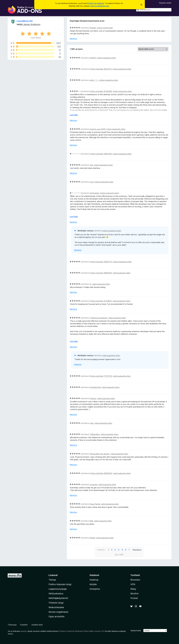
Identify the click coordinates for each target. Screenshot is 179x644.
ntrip (92, 423)
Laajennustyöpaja (58, 589)
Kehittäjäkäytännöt (58, 598)
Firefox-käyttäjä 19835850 (101, 473)
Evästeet (24, 625)
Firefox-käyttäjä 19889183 (101, 273)
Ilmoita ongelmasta (58, 612)
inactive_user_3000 (98, 129)
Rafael (92, 538)
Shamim (93, 28)
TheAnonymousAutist (99, 318)
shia (91, 165)
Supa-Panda (95, 504)
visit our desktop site (99, 6)
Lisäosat (53, 575)
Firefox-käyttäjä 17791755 (101, 376)
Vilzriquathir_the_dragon (100, 454)
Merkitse (73, 39)
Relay (133, 589)
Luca (92, 182)
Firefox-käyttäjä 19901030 (101, 154)
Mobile (93, 584)
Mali (91, 521)
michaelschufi (95, 387)
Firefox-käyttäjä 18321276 (101, 69)
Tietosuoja (12, 625)
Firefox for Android (96, 3)
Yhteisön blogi (56, 603)
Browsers (135, 580)
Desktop (94, 580)
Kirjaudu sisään (165, 3)
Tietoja (52, 580)
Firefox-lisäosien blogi (60, 584)
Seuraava (137, 550)
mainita (24, 631)
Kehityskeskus (56, 594)
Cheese (93, 398)
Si (91, 284)
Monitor (135, 594)
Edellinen (101, 550)
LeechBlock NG (25, 21)
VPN (133, 584)
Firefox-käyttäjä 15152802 (101, 301)
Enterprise (95, 589)
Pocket (134, 598)
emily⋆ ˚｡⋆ (94, 80)
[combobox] (154, 10)
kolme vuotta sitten (105, 28)
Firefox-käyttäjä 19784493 (101, 91)
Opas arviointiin (57, 616)
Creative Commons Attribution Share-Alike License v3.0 (82, 631)
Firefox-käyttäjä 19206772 (101, 262)
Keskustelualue (56, 607)
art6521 (93, 58)
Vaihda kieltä (136, 631)
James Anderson (32, 24)
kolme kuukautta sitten (106, 58)
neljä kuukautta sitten (122, 273)
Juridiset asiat (37, 625)
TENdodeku (95, 434)
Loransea (94, 484)
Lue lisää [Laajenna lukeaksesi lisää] (74, 115)
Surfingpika (94, 193)
